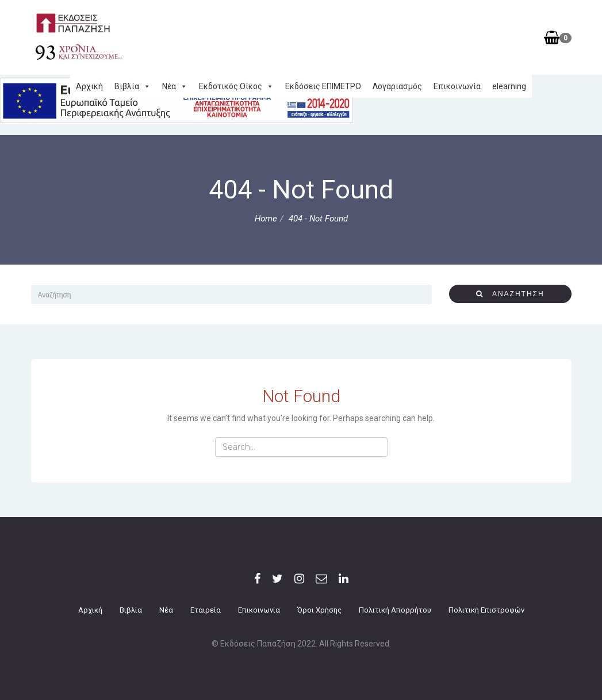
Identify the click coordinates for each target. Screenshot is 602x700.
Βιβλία (133, 86)
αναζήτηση (510, 294)
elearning (509, 86)
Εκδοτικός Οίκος (236, 86)
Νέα (175, 86)
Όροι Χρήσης (319, 610)
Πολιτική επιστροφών (486, 610)
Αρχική (89, 86)
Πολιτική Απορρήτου (395, 610)
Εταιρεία (206, 610)
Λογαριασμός (397, 86)
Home (266, 219)
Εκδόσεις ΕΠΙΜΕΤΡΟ (323, 86)
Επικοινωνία (457, 86)
